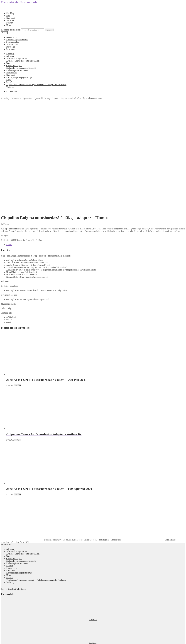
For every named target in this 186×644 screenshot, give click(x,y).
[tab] (96, 138)
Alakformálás (12, 44)
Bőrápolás (11, 47)
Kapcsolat (11, 18)
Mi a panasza (7, 623)
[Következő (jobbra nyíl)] (5, 642)
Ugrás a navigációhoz (10, 2)
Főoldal (10, 460)
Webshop (10, 87)
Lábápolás (11, 49)
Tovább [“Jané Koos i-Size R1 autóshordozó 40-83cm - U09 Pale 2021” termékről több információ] (18, 279)
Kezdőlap (10, 13)
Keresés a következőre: (11, 30)
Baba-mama (11, 37)
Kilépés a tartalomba (29, 2)
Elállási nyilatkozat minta (17, 70)
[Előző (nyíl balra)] (2, 642)
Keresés (49, 30)
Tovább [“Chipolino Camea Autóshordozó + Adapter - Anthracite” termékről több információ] (18, 334)
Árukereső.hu (93, 514)
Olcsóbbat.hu (93, 537)
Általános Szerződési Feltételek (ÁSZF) (23, 61)
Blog (8, 16)
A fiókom (10, 20)
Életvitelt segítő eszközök (17, 40)
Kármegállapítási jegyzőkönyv (19, 77)
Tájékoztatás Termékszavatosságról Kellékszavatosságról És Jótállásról (36, 85)
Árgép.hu (93, 549)
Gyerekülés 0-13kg (42, 98)
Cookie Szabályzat (14, 66)
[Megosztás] (5, 640)
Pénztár (9, 23)
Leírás (9, 138)
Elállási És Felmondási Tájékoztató (21, 68)
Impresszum (11, 73)
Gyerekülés (27, 98)
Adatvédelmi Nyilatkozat (17, 58)
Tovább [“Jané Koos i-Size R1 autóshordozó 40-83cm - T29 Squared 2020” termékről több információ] (18, 388)
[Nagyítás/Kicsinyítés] (10, 640)
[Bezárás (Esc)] (2, 640)
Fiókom (10, 627)
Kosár (9, 25)
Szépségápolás (12, 42)
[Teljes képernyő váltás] (7, 640)
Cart (9, 635)
